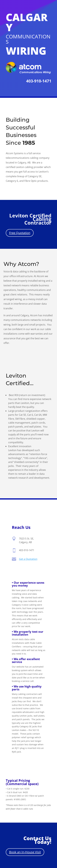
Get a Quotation (28, 559)
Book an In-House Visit (25, 852)
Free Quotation (20, 233)
